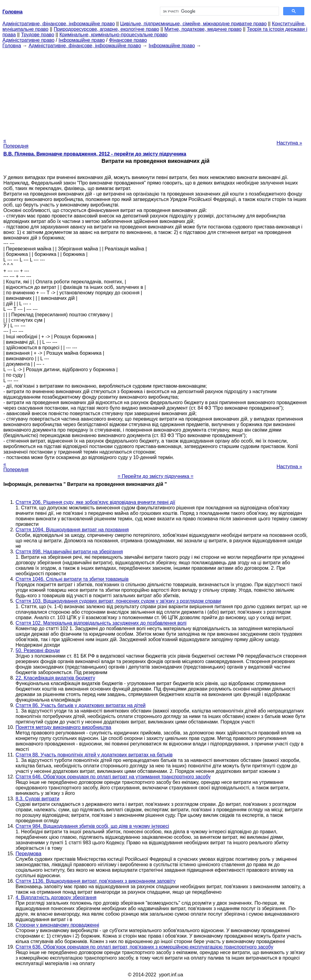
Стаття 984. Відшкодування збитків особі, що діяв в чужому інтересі (92, 826)
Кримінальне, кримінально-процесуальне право (114, 35)
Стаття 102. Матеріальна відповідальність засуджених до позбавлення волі (101, 623)
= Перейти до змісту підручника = (155, 476)
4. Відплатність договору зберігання (56, 897)
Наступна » (289, 143)
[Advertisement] (155, 91)
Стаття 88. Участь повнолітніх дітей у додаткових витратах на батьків (94, 755)
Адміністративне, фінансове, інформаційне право (59, 24)
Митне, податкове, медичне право (203, 29)
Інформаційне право (82, 40)
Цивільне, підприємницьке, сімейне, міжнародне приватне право (193, 24)
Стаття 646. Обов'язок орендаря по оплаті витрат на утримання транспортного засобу (113, 777)
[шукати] (219, 11)
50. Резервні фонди (38, 650)
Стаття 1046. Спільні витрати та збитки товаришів (72, 579)
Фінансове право (128, 40)
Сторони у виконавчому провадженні (57, 925)
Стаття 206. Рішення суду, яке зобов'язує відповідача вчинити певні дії (95, 502)
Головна (12, 46)
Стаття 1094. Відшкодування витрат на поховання (72, 530)
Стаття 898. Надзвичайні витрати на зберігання (69, 552)
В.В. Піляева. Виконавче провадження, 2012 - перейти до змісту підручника (95, 154)
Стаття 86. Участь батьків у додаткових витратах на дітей (81, 705)
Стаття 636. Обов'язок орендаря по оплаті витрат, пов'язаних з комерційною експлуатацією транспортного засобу (145, 947)
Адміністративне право (28, 40)
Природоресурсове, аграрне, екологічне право (106, 29)
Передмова (28, 854)
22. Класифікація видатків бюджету (55, 678)
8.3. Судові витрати (37, 799)
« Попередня (16, 143)
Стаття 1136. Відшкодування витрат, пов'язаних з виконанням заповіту (96, 881)
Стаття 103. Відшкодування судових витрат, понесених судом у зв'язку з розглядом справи (118, 601)
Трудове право (38, 35)
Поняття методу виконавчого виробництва (63, 727)
